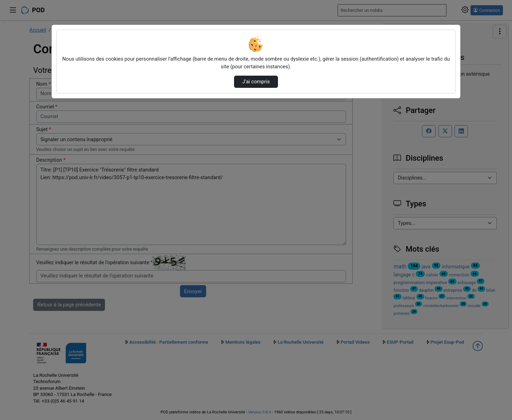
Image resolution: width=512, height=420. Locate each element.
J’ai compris (256, 82)
